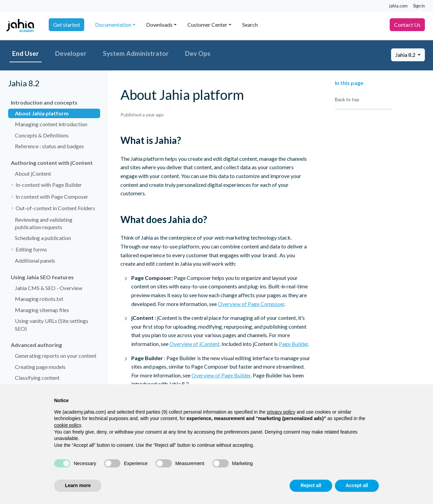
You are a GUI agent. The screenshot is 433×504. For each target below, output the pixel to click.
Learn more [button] (78, 485)
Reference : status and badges (49, 146)
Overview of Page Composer (251, 304)
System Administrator (136, 53)
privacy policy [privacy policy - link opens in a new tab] (281, 412)
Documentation (113, 25)
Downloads (159, 25)
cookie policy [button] (67, 425)
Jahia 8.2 (406, 55)
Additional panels (35, 260)
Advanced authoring (36, 345)
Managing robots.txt (39, 299)
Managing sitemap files (42, 310)
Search (250, 25)
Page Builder (293, 344)
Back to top (347, 99)
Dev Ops (198, 53)
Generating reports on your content (56, 356)
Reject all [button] (311, 485)
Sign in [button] (419, 6)
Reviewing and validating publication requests (44, 223)
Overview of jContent (195, 344)
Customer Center (207, 25)
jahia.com (398, 6)
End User (26, 53)
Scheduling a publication (43, 238)
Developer (71, 53)
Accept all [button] (357, 485)
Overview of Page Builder (221, 375)
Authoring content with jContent (52, 163)
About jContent (33, 173)
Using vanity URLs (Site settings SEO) (52, 324)
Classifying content (37, 378)
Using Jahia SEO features (42, 277)
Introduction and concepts (44, 102)
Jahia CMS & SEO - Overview (49, 288)
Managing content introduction (51, 124)
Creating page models (40, 367)
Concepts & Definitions (42, 135)
